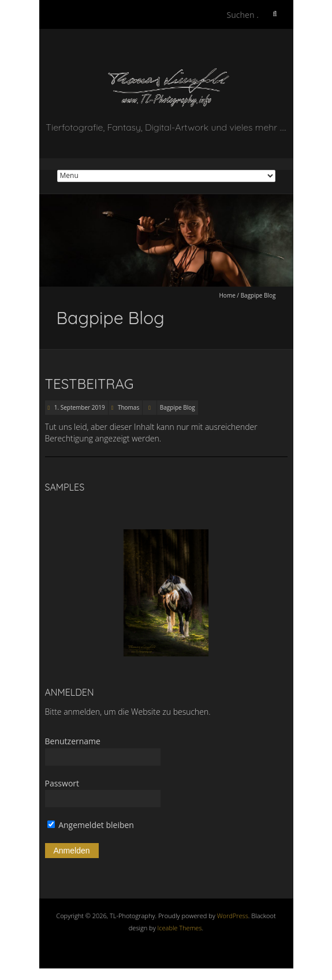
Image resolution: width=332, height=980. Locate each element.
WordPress (233, 916)
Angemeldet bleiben (91, 825)
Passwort (62, 783)
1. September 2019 (79, 407)
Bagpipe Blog (178, 407)
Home (227, 295)
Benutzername (73, 741)
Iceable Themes (180, 928)
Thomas (128, 407)
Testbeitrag (89, 384)
